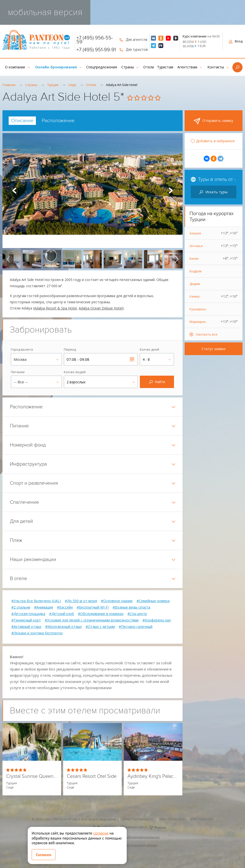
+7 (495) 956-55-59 (95, 40)
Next (171, 191)
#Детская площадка (28, 614)
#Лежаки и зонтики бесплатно (37, 633)
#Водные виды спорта (131, 607)
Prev (14, 191)
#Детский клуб (62, 614)
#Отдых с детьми (100, 627)
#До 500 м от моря (81, 601)
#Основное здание (117, 601)
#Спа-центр (137, 614)
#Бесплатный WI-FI (93, 607)
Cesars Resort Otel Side (92, 776)
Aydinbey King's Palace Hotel (153, 776)
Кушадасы (198, 309)
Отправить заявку (213, 121)
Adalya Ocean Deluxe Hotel (101, 308)
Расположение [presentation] (58, 121)
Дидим (195, 284)
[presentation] (8, 259)
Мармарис (214, 322)
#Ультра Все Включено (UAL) (36, 601)
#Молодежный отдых (63, 627)
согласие (101, 833)
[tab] (22, 121)
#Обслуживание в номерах (101, 614)
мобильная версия (45, 12)
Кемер (214, 296)
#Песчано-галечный (136, 627)
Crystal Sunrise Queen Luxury (32, 776)
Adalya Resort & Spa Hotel (55, 308)
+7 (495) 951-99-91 (96, 50)
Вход (236, 41)
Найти (157, 382)
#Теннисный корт (26, 620)
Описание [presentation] (22, 121)
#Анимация (44, 607)
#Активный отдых (26, 627)
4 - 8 (146, 359)
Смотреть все (207, 334)
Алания (214, 233)
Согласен (44, 855)
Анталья (214, 246)
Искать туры (213, 192)
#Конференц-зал (157, 620)
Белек (214, 258)
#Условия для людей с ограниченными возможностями (92, 620)
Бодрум (196, 271)
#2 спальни (21, 607)
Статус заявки (213, 349)
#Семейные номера (153, 601)
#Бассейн (65, 607)
